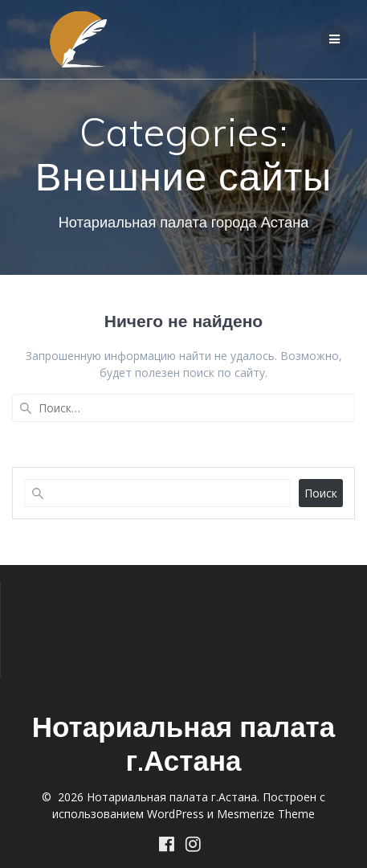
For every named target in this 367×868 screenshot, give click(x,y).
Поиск (321, 493)
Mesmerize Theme (266, 814)
